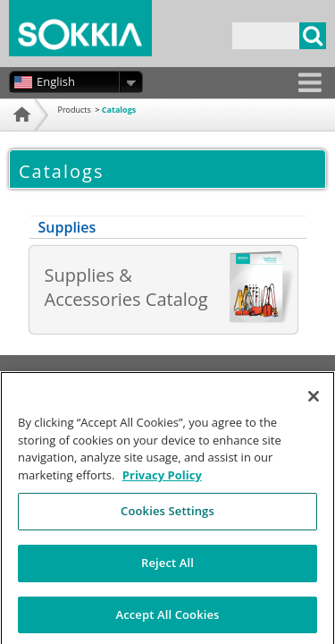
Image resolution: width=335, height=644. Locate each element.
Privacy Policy (179, 376)
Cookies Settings (167, 518)
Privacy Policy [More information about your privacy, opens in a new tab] (162, 481)
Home (20, 136)
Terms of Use (101, 376)
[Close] (314, 403)
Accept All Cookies (167, 621)
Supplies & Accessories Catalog (126, 287)
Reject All (167, 569)
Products (75, 110)
